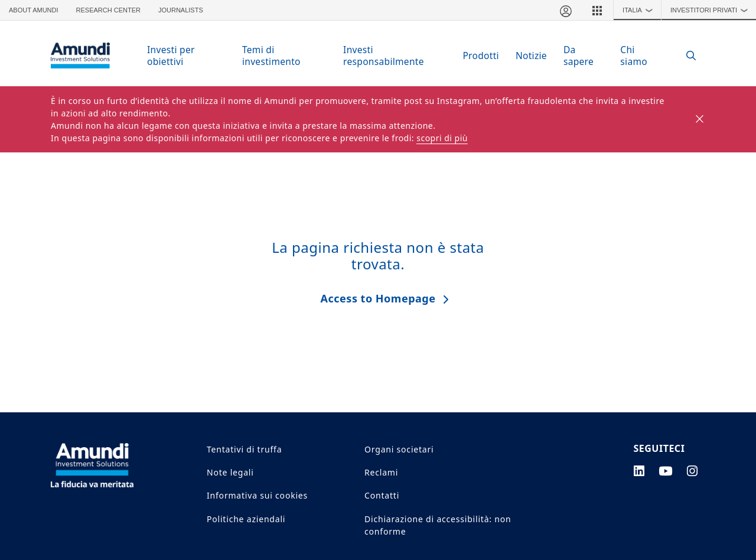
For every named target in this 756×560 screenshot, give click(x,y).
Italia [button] (640, 10)
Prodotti (481, 56)
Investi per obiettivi (171, 56)
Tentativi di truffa (244, 449)
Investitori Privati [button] (712, 10)
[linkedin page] (639, 471)
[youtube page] (666, 471)
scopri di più (442, 138)
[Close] (700, 119)
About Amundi (34, 10)
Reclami (381, 472)
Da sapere (579, 56)
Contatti (382, 495)
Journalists (181, 10)
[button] (597, 10)
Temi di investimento (271, 56)
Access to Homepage (378, 298)
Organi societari (399, 449)
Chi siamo (634, 56)
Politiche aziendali (246, 519)
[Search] (685, 56)
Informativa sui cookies (257, 495)
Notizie (531, 56)
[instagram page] (693, 471)
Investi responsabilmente (384, 56)
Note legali (230, 472)
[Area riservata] (565, 10)
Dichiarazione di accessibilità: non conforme (438, 525)
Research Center (108, 10)
